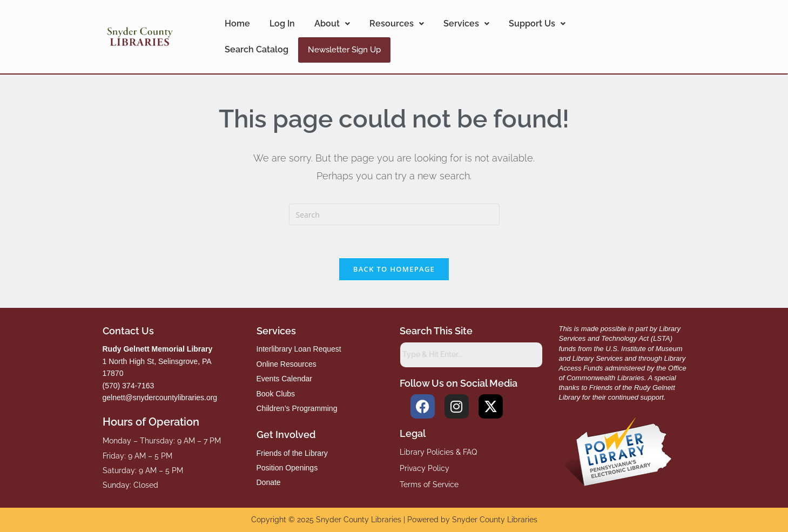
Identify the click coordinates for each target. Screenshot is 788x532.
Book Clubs (276, 394)
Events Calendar (285, 379)
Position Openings (287, 468)
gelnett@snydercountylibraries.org (160, 398)
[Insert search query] (394, 214)
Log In (282, 23)
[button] (332, 24)
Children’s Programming (297, 408)
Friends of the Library (292, 453)
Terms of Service (429, 484)
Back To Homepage (394, 269)
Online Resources (287, 364)
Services (466, 23)
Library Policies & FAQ (438, 452)
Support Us (537, 23)
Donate (269, 482)
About (332, 23)
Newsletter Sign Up (344, 50)
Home (237, 23)
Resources (397, 23)
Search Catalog (257, 49)
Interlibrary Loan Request (299, 349)
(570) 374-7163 (129, 386)
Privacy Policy (425, 468)
